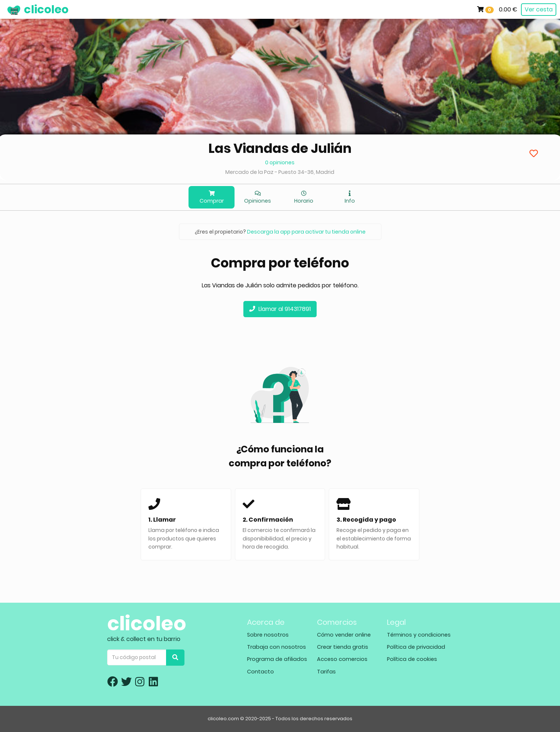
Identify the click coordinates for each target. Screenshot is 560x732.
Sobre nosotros (268, 635)
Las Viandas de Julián (280, 148)
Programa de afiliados (277, 659)
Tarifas (326, 672)
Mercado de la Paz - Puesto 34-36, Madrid (280, 172)
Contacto (260, 672)
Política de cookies (412, 659)
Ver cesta (539, 9)
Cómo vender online (344, 635)
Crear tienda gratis (343, 647)
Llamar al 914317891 (280, 309)
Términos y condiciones (419, 635)
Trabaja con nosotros (277, 647)
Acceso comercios (342, 659)
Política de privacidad (416, 647)
